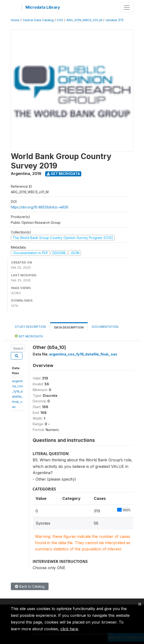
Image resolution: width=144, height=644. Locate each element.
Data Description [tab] (69, 327)
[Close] (140, 604)
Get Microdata (63, 174)
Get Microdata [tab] (29, 336)
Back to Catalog (30, 586)
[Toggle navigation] (127, 7)
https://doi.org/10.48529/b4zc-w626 (40, 207)
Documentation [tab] (105, 327)
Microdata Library (43, 7)
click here (69, 629)
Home (15, 20)
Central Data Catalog (38, 20)
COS (60, 20)
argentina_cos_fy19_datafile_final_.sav (83, 354)
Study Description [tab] (30, 327)
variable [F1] (114, 20)
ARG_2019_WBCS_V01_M (84, 20)
